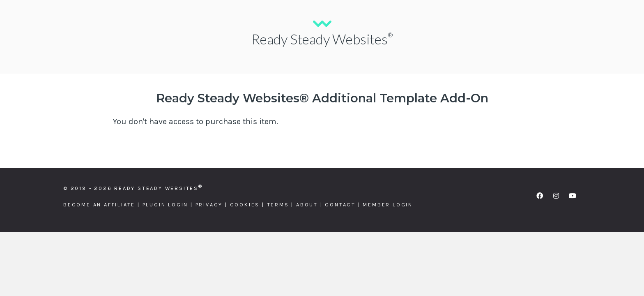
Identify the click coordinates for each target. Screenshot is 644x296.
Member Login (388, 205)
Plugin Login (166, 205)
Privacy (209, 205)
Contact (340, 205)
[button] (540, 196)
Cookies (245, 205)
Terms (278, 205)
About (307, 205)
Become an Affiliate (99, 205)
